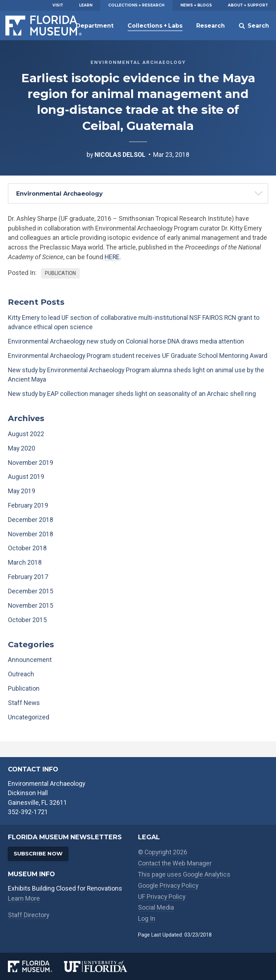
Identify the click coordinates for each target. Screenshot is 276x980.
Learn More (24, 899)
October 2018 (27, 548)
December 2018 (31, 520)
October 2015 (27, 620)
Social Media (156, 907)
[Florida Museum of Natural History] (36, 966)
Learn (86, 5)
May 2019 (22, 491)
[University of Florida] (101, 966)
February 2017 (28, 577)
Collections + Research (136, 5)
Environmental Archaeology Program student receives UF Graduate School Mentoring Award (138, 356)
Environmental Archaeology (59, 193)
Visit (58, 5)
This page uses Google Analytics (184, 874)
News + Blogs (196, 5)
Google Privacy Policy (168, 886)
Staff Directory (29, 915)
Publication (60, 273)
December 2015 (31, 591)
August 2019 (26, 477)
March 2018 (25, 563)
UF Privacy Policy (162, 897)
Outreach (21, 674)
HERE (112, 257)
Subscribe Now (38, 854)
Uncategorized (29, 717)
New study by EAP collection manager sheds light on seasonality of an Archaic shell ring (132, 394)
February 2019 (28, 505)
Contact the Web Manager (175, 863)
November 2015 (31, 606)
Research (211, 26)
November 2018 (31, 534)
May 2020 (22, 448)
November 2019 (31, 463)
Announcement (30, 660)
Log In (147, 919)
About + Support (248, 5)
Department (95, 26)
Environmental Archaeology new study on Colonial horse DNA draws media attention (126, 341)
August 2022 (26, 434)
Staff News (24, 703)
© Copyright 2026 (163, 852)
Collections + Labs (155, 26)
